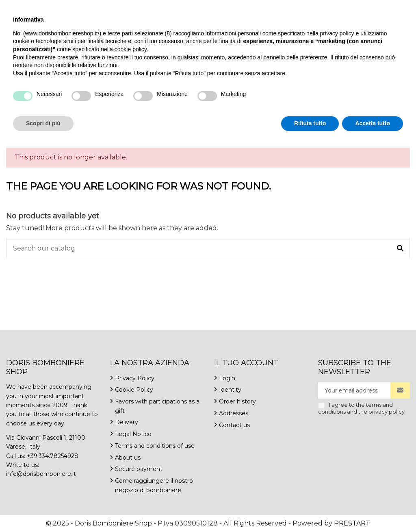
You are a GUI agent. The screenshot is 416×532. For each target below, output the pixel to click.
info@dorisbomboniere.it (102, 8)
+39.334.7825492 (31, 8)
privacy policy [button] (337, 420)
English (342, 8)
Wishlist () (386, 8)
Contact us (165, 8)
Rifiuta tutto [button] (310, 510)
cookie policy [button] (131, 436)
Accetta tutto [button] (373, 510)
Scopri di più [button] (43, 510)
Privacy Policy (135, 378)
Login (227, 378)
